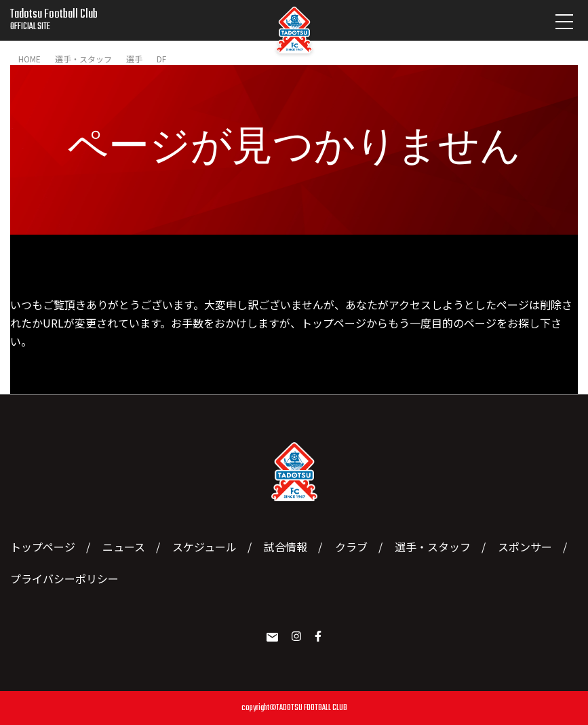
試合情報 (286, 547)
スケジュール (204, 547)
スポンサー (525, 547)
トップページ (334, 323)
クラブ (351, 547)
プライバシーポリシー (64, 579)
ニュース (124, 547)
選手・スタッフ (433, 547)
